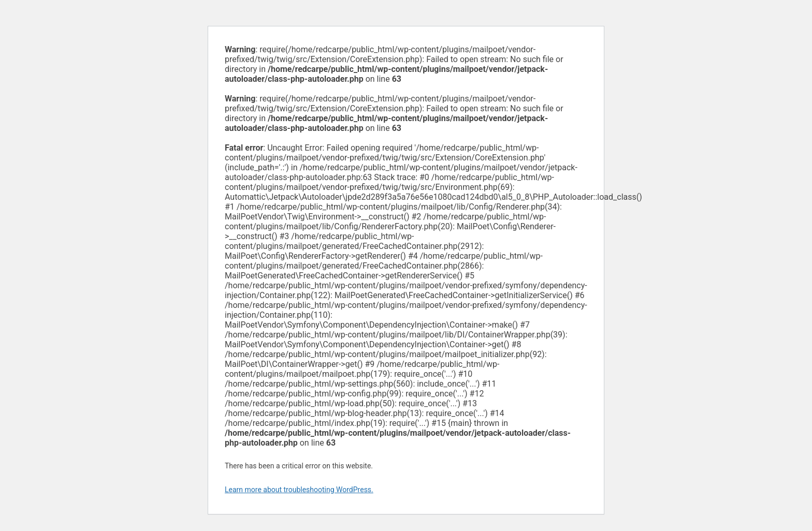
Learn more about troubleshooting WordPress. (299, 490)
